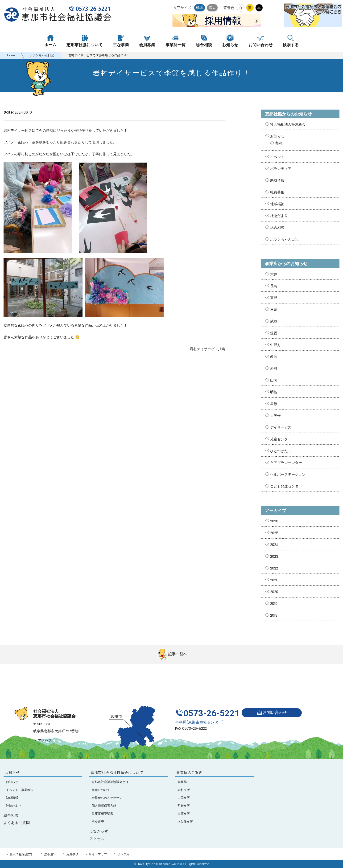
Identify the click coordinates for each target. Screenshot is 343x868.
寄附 (278, 143)
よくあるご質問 (17, 823)
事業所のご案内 (190, 772)
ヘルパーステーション (288, 474)
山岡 (274, 380)
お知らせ (277, 136)
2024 (274, 545)
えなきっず (99, 831)
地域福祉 (277, 204)
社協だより (279, 216)
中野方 (275, 345)
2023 (274, 556)
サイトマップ (98, 854)
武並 (274, 321)
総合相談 (277, 227)
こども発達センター (286, 486)
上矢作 (275, 416)
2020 (274, 592)
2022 (274, 568)
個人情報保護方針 (22, 854)
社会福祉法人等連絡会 (288, 124)
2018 (274, 615)
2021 (274, 580)
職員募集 (277, 192)
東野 (274, 298)
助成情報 (277, 180)
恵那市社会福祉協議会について (117, 772)
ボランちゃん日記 (284, 239)
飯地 (274, 357)
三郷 (274, 309)
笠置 (274, 333)
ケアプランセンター (286, 463)
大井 (274, 274)
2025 (274, 533)
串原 (274, 404)
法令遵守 (50, 854)
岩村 (274, 368)
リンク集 (123, 854)
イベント (277, 157)
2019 (274, 604)
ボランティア (281, 169)
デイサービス (281, 427)
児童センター (281, 439)
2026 (274, 521)
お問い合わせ (272, 713)
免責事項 (72, 854)
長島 (274, 286)
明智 (274, 392)
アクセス (43, 740)
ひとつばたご (281, 451)
